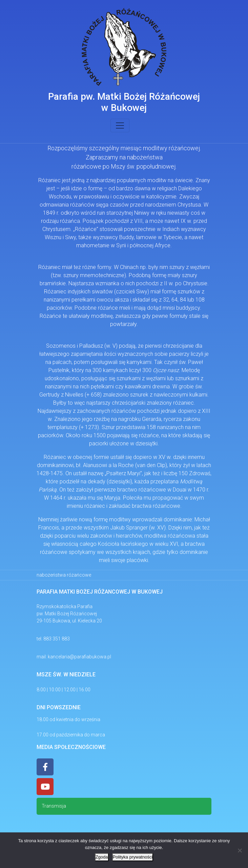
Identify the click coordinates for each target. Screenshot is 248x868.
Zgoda (102, 857)
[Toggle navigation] (120, 126)
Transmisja (54, 806)
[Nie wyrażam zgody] (240, 850)
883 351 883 (57, 639)
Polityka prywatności (133, 857)
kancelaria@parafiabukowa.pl (79, 657)
